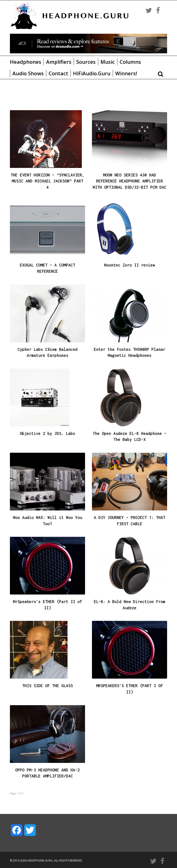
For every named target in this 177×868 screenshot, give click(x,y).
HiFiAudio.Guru (92, 73)
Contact (58, 73)
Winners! (126, 73)
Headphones (26, 62)
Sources (86, 62)
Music (108, 62)
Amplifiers (59, 62)
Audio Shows (28, 73)
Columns (130, 62)
